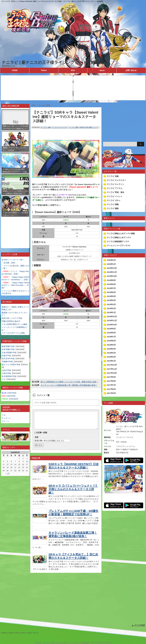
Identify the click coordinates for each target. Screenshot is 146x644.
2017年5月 (111, 393)
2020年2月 (111, 260)
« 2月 (7, 474)
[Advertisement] (15, 230)
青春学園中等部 (8, 346)
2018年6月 (111, 341)
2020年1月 (111, 264)
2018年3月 (111, 353)
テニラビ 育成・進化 (116, 192)
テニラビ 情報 (73, 127)
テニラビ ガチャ (114, 200)
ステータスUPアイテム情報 (13, 333)
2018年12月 (112, 316)
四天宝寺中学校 (8, 359)
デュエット (6, 418)
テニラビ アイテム (115, 188)
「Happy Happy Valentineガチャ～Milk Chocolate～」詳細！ (16, 285)
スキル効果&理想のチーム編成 (14, 324)
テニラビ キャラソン (116, 184)
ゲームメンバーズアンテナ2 (119, 246)
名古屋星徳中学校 (9, 376)
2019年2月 (111, 308)
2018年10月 (112, 325)
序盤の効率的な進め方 (11, 321)
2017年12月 (112, 365)
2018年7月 (111, 337)
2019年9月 (111, 280)
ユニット (5, 421)
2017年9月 (111, 377)
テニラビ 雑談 (113, 208)
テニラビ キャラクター (60, 127)
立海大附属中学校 (9, 353)
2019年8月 (111, 284)
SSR (87, 127)
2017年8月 (111, 381)
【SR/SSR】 (9, 393)
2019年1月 (111, 312)
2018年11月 (112, 320)
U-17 (4, 379)
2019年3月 (111, 304)
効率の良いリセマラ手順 (12, 318)
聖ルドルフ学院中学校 (11, 365)
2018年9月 (111, 329)
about (102, 70)
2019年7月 (111, 288)
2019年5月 (111, 296)
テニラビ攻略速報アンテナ (118, 241)
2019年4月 (111, 300)
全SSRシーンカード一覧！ (13, 260)
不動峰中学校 (7, 362)
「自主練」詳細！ (9, 263)
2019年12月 (112, 268)
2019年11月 (112, 272)
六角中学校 (6, 373)
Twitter (44, 70)
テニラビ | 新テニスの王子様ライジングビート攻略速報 (52, 62)
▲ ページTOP (138, 625)
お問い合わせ (131, 70)
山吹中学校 (6, 370)
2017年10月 (112, 373)
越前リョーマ (94, 127)
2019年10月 (112, 276)
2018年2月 (111, 357)
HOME (15, 70)
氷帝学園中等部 (8, 349)
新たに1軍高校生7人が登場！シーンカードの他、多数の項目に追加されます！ (73, 382)
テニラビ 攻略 (46, 127)
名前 (36, 441)
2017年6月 (111, 389)
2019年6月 (111, 292)
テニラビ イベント (115, 196)
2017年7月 (111, 385)
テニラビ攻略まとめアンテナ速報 (121, 233)
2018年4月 (111, 349)
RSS (73, 70)
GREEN (82, 127)
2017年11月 (112, 369)
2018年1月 (111, 361)
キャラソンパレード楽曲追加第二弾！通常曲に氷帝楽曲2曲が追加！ (69, 385)
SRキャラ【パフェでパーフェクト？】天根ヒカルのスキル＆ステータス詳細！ (73, 493)
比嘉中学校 (6, 356)
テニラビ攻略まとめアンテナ (119, 237)
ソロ (4, 415)
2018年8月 (111, 333)
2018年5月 (111, 345)
